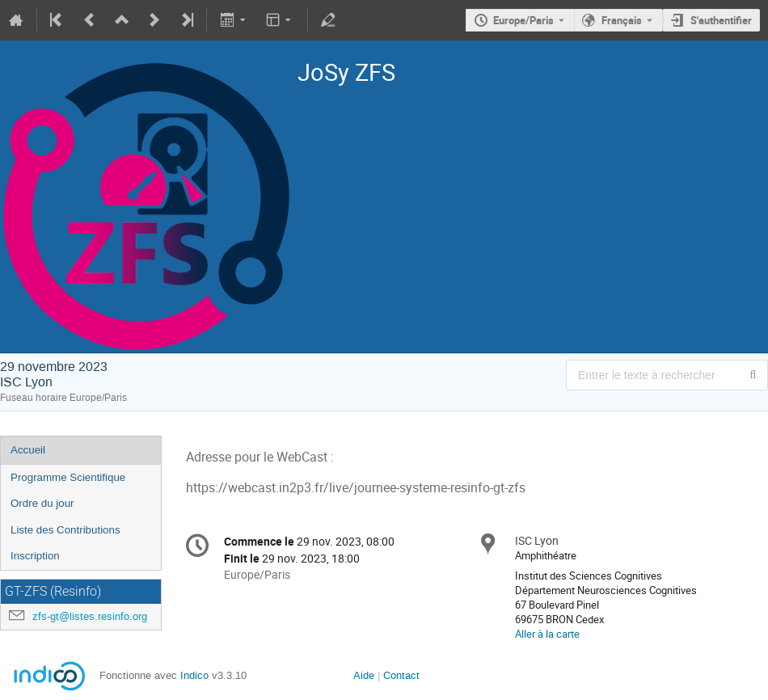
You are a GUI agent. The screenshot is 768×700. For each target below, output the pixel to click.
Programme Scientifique (68, 477)
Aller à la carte (547, 634)
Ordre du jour (42, 503)
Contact (400, 675)
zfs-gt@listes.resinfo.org (90, 616)
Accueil (28, 450)
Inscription (35, 556)
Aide (364, 675)
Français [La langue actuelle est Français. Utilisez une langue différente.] (622, 20)
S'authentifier (721, 20)
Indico (194, 675)
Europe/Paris (523, 20)
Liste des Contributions (65, 530)
